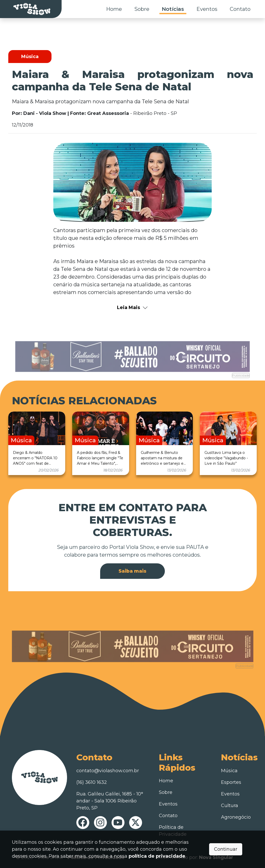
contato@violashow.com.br (108, 771)
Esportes (231, 782)
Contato (240, 9)
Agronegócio (236, 817)
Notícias (173, 9)
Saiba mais (132, 571)
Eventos (207, 9)
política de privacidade (157, 856)
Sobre (142, 9)
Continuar (226, 849)
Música (229, 771)
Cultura (230, 806)
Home (114, 9)
